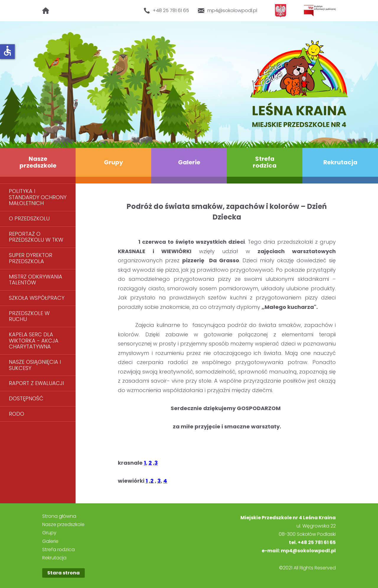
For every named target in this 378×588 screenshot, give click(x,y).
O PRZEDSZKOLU (29, 218)
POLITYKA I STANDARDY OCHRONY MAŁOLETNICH (38, 197)
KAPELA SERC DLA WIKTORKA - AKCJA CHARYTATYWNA (34, 340)
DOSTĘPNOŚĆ (26, 398)
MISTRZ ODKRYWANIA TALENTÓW (36, 280)
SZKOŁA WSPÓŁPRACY (37, 298)
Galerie (189, 162)
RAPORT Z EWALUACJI (36, 383)
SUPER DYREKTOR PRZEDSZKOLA (31, 258)
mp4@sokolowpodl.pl (228, 11)
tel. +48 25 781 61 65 (312, 542)
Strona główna (59, 516)
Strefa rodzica (265, 162)
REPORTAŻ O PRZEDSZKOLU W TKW (36, 237)
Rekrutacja (340, 162)
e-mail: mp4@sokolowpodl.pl (299, 551)
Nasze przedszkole (38, 162)
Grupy (114, 162)
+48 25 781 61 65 (166, 10)
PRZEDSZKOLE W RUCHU (29, 316)
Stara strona (63, 573)
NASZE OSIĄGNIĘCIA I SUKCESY (35, 365)
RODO (17, 414)
